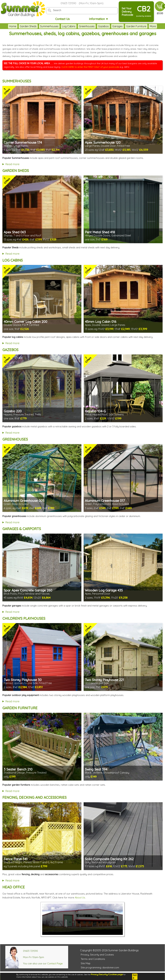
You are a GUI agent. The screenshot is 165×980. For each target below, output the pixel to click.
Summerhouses (49, 26)
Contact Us (62, 19)
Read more (12, 164)
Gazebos (103, 26)
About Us (80, 898)
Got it (135, 977)
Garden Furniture (136, 26)
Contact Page (55, 963)
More (153, 26)
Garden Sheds (28, 26)
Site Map (86, 963)
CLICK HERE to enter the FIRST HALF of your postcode (90, 67)
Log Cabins (69, 26)
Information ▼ (99, 19)
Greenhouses (87, 26)
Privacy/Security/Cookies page (107, 974)
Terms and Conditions (93, 959)
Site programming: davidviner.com (100, 968)
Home (13, 26)
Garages (117, 26)
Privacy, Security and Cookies (97, 955)
